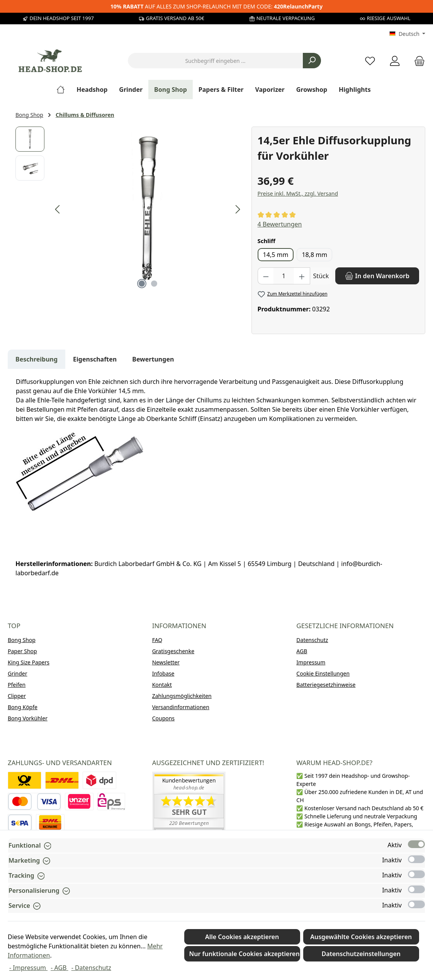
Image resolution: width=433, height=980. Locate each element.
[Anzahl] (284, 276)
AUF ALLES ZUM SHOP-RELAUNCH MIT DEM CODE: (216, 6)
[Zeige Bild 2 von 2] (154, 284)
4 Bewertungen (280, 224)
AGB (302, 651)
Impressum (311, 662)
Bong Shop (22, 640)
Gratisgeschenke (173, 651)
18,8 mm (314, 255)
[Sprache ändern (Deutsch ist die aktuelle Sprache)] (407, 34)
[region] (130, 210)
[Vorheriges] (58, 209)
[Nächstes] (238, 209)
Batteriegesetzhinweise (326, 685)
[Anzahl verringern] (266, 276)
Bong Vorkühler (28, 718)
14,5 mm (276, 255)
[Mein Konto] (395, 61)
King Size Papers (29, 662)
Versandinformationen (181, 707)
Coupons (163, 718)
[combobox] (216, 61)
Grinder (18, 673)
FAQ (157, 640)
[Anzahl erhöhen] (302, 276)
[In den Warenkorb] (377, 276)
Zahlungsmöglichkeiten (182, 696)
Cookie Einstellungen (323, 673)
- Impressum (28, 968)
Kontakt (162, 685)
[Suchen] (312, 61)
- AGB (59, 968)
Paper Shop (22, 651)
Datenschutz (312, 640)
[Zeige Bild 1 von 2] (142, 284)
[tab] (37, 359)
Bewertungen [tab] (153, 359)
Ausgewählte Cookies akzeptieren (361, 937)
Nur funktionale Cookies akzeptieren (245, 954)
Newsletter (166, 662)
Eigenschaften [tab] (95, 359)
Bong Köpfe (23, 707)
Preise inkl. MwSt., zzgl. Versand (298, 193)
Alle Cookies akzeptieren (242, 937)
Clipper (17, 696)
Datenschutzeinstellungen (361, 954)
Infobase (163, 673)
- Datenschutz (91, 968)
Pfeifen (17, 685)
